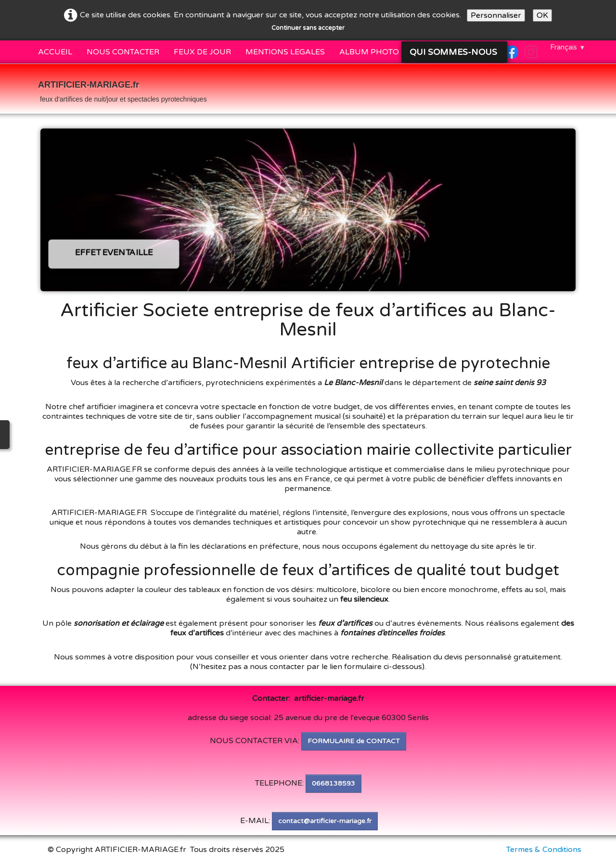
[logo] (122, 90)
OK (542, 15)
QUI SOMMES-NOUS (455, 52)
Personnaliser (496, 15)
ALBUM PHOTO (369, 52)
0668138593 (334, 783)
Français (568, 47)
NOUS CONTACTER (123, 52)
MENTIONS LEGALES (285, 52)
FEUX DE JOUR (202, 52)
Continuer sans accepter (308, 28)
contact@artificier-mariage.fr (325, 821)
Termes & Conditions (544, 850)
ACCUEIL (55, 52)
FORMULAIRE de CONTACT (354, 741)
